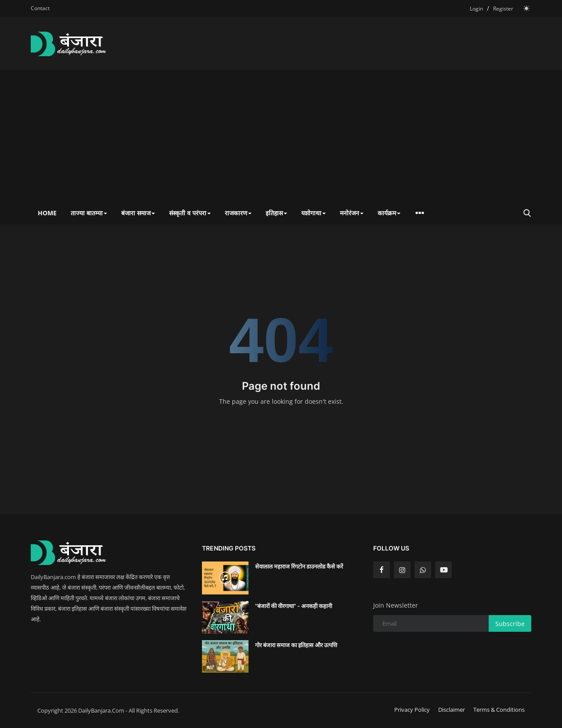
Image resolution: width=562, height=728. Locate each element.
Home (47, 213)
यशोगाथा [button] (313, 213)
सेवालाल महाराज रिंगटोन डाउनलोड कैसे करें (299, 566)
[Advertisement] (281, 136)
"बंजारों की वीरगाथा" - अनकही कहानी (294, 606)
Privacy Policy (412, 710)
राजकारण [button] (238, 213)
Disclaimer (452, 710)
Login (476, 9)
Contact (40, 8)
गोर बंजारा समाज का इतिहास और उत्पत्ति (296, 645)
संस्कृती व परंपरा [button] (190, 213)
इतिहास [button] (276, 213)
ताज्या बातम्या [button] (89, 213)
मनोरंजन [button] (352, 213)
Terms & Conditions (499, 710)
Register (503, 9)
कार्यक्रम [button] (389, 213)
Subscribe (510, 624)
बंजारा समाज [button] (138, 213)
